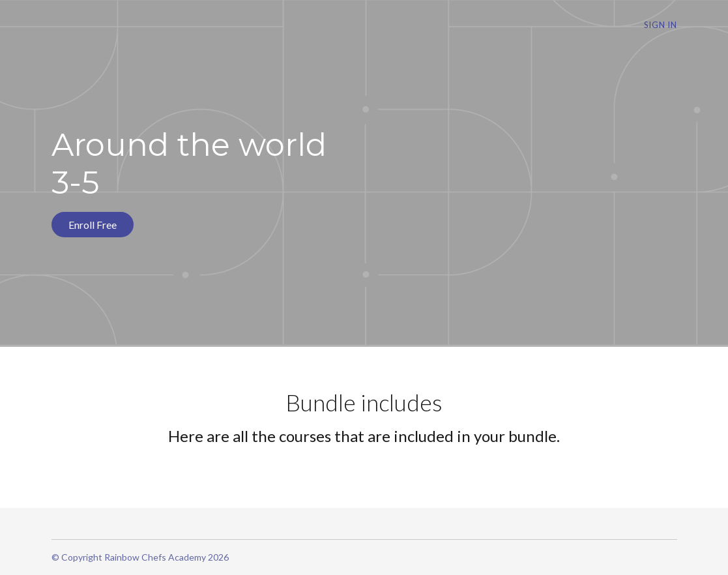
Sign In (661, 25)
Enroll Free (93, 225)
